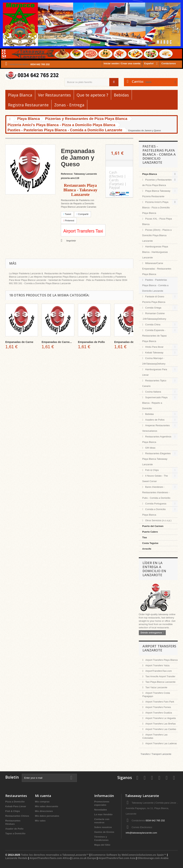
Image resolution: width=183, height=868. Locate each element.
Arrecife (147, 549)
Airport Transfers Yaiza (157, 665)
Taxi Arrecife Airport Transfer (160, 676)
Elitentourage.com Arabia (153, 858)
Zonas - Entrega (69, 105)
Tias (145, 537)
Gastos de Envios (104, 832)
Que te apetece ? (92, 95)
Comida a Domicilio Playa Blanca (154, 512)
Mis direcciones (44, 811)
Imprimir (71, 241)
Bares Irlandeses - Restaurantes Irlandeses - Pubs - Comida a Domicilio (156, 492)
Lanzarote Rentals (16, 858)
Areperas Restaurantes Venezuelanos (156, 428)
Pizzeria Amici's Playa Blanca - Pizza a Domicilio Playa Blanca (156, 208)
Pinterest (69, 221)
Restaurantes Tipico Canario (154, 383)
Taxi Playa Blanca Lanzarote (160, 682)
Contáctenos (169, 63)
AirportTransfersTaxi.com (158, 671)
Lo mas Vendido (103, 814)
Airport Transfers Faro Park (159, 702)
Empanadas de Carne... (57, 342)
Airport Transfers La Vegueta (160, 718)
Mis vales (40, 821)
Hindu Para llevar (154, 347)
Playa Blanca (20, 95)
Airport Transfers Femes (158, 707)
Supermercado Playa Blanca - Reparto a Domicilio (155, 403)
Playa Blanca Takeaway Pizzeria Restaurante (156, 194)
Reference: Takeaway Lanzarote (79, 174)
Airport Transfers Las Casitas (160, 729)
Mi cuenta (43, 796)
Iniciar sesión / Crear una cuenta (122, 63)
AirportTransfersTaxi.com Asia (117, 858)
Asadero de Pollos (154, 420)
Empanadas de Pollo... (129, 342)
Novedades (101, 810)
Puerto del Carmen (153, 526)
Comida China (152, 325)
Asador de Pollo (14, 829)
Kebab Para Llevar (16, 806)
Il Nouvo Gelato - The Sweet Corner (155, 478)
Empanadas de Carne (19, 342)
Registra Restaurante (28, 105)
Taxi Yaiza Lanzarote (156, 687)
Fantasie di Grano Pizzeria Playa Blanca (154, 299)
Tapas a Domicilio (15, 833)
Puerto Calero (150, 532)
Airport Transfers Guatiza (158, 713)
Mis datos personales (47, 816)
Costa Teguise (150, 543)
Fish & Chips (152, 470)
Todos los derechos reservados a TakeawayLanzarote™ (55, 855)
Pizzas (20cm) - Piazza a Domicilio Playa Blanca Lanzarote (157, 235)
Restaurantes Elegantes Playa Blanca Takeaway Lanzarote (157, 459)
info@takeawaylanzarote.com (141, 833)
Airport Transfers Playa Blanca (161, 660)
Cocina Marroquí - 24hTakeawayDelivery (154, 361)
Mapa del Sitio (102, 845)
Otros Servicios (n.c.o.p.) (158, 520)
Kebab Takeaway (154, 353)
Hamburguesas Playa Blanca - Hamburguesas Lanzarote (155, 252)
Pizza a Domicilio (15, 802)
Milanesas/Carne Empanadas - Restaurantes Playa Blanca (157, 269)
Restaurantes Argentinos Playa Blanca (157, 439)
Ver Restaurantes (54, 95)
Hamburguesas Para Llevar (155, 372)
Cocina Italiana (153, 392)
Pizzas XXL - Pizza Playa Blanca (157, 221)
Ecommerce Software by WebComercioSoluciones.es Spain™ (129, 855)
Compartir (83, 214)
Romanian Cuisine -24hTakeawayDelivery (154, 316)
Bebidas (121, 95)
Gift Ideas (150, 448)
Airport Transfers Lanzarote (159, 648)
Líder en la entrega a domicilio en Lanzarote (154, 569)
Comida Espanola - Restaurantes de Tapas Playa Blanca (154, 336)
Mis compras (42, 802)
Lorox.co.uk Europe (84, 858)
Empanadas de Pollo (91, 342)
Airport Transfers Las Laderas (161, 743)
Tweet (67, 214)
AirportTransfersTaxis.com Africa (50, 858)
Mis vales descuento (47, 806)
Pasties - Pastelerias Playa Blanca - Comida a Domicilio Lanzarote (155, 285)
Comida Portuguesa (155, 504)
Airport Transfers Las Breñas (160, 724)
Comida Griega (153, 308)
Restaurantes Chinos (17, 816)
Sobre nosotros (103, 827)
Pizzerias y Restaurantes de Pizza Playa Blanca (157, 182)
